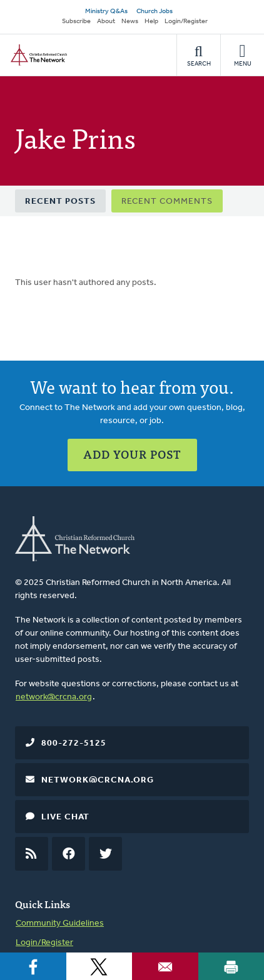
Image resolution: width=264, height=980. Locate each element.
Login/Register (186, 22)
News (130, 22)
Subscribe (76, 22)
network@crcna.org (54, 697)
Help (151, 22)
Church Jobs (155, 12)
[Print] (231, 966)
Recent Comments (167, 202)
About (106, 22)
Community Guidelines (60, 923)
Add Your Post (132, 454)
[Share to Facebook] (33, 966)
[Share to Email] (165, 966)
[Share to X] (99, 966)
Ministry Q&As (106, 12)
